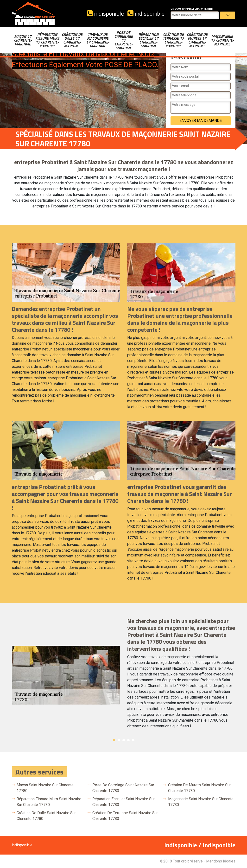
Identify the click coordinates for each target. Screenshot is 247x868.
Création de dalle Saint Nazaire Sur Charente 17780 (46, 816)
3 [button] (124, 740)
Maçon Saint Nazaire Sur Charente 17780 (45, 788)
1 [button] (114, 740)
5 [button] (133, 740)
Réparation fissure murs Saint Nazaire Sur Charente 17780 (49, 802)
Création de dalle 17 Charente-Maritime (72, 40)
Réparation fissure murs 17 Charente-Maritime (47, 40)
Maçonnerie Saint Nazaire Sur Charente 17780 (201, 802)
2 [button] (119, 740)
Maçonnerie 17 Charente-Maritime (222, 40)
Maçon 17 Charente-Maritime (23, 40)
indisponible (105, 13)
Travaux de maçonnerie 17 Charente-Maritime (98, 40)
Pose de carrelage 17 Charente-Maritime (124, 40)
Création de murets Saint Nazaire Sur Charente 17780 (199, 788)
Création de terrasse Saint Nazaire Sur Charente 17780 (125, 816)
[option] (124, 675)
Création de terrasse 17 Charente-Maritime (173, 40)
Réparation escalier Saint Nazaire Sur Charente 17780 (123, 802)
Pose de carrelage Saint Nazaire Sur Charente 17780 (123, 788)
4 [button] (128, 740)
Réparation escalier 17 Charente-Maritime (149, 40)
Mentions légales (221, 861)
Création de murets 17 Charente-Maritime (197, 40)
